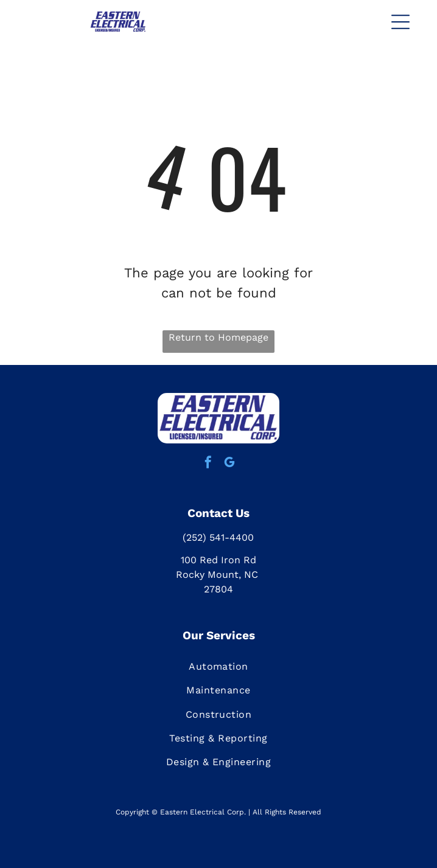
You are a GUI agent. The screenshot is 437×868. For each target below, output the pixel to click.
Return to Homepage (218, 337)
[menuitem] (218, 666)
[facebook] (208, 464)
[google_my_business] (229, 464)
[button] (400, 22)
